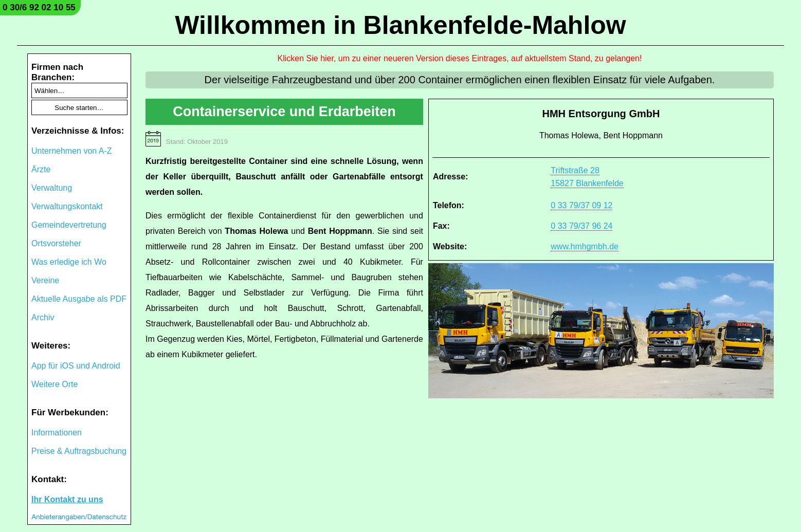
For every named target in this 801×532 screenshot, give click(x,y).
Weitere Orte (54, 384)
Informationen (57, 433)
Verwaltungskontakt (67, 206)
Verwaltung (52, 188)
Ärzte (41, 169)
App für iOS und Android (76, 366)
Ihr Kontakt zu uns (67, 499)
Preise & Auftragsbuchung (79, 451)
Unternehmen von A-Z (72, 151)
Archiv (43, 317)
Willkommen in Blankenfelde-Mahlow (400, 25)
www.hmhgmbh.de (585, 246)
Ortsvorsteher (56, 243)
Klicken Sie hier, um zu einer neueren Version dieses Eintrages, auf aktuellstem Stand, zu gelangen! (460, 58)
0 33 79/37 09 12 (581, 205)
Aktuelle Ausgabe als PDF (79, 299)
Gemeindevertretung (69, 225)
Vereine (45, 280)
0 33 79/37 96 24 (581, 226)
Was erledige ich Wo (69, 262)
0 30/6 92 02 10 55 (39, 7)
